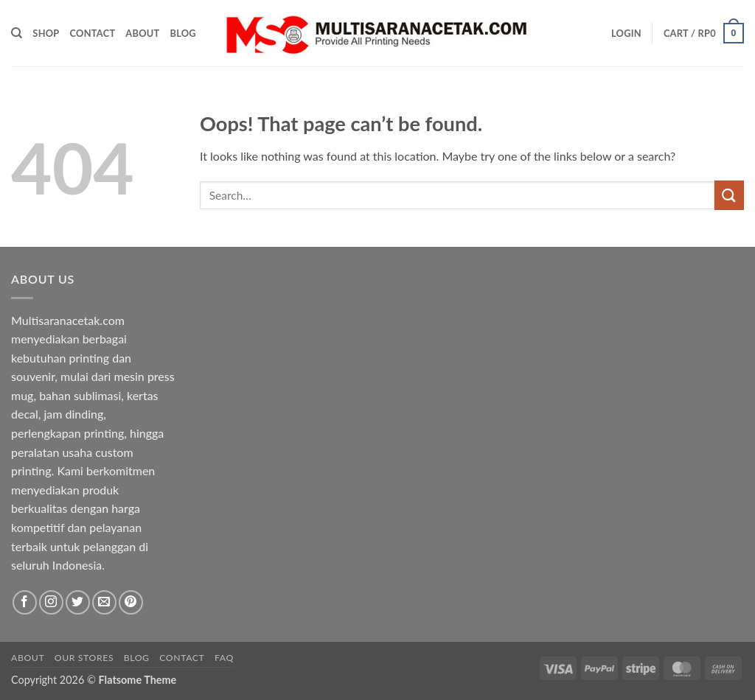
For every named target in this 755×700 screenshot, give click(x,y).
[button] (626, 33)
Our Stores (84, 658)
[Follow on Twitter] (78, 602)
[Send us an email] (104, 602)
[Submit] (729, 195)
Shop (46, 33)
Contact (93, 33)
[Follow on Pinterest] (131, 602)
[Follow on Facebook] (25, 602)
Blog (182, 33)
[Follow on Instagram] (51, 602)
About (142, 33)
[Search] (17, 33)
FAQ (224, 658)
